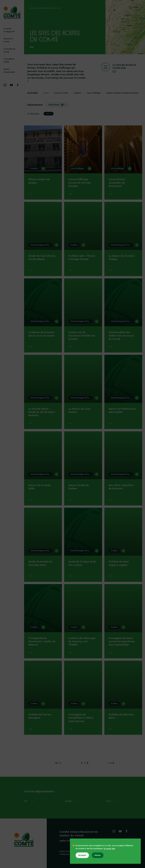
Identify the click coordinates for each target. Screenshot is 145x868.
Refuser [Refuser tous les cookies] (98, 855)
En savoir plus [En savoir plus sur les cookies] (109, 849)
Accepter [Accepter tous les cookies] (82, 855)
